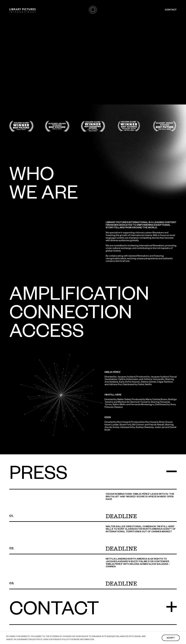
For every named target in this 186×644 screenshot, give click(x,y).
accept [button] (171, 638)
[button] (93, 476)
